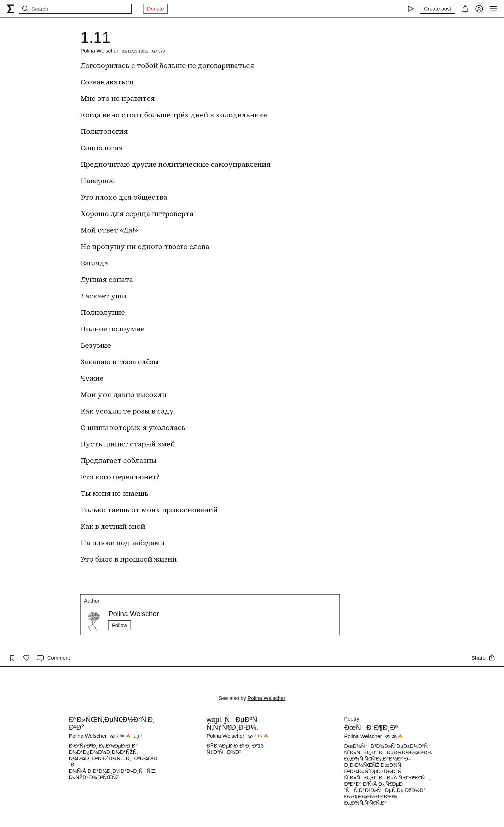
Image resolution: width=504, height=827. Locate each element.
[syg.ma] (10, 9)
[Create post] (437, 9)
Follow (120, 625)
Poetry (352, 719)
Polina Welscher (99, 51)
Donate (155, 9)
